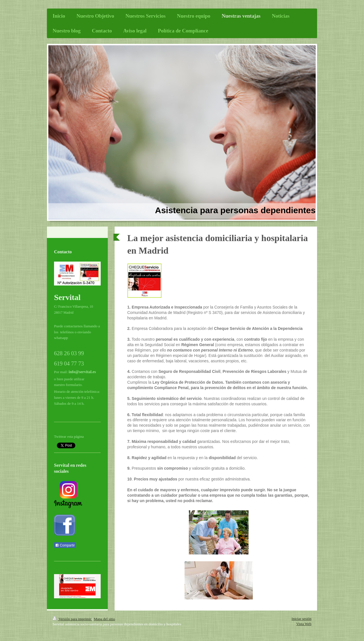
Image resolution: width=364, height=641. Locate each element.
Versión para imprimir (72, 619)
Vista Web (304, 624)
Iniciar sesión (301, 619)
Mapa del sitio (104, 619)
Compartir (65, 545)
